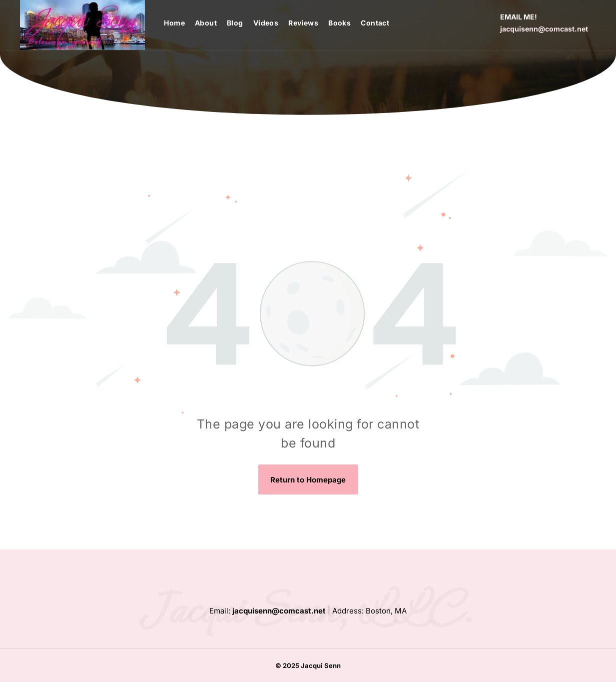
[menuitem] (179, 23)
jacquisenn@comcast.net (544, 29)
